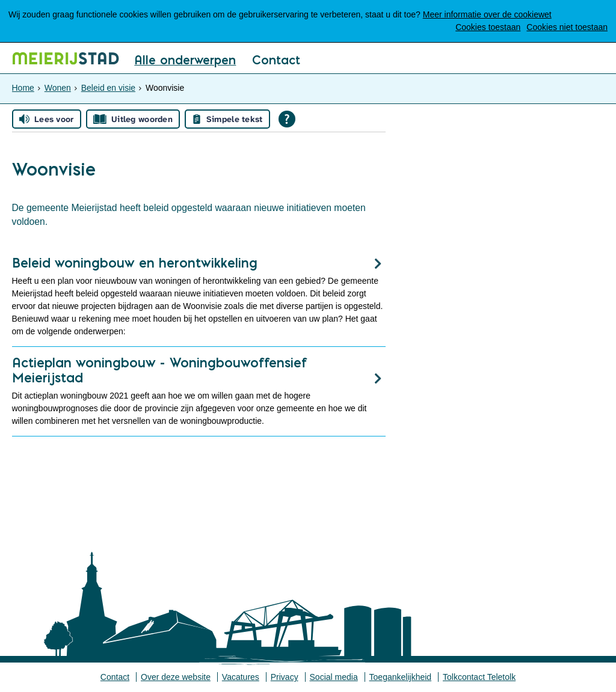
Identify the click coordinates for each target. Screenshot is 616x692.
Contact (276, 61)
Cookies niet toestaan (567, 27)
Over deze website (176, 677)
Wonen (58, 88)
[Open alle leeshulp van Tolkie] (287, 119)
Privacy (285, 677)
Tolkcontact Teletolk (479, 677)
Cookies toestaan (488, 27)
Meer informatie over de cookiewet (487, 14)
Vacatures (241, 677)
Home (23, 88)
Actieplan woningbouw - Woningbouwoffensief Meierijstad (160, 370)
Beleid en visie (108, 88)
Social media (334, 677)
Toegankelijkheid (401, 677)
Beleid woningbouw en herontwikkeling (135, 263)
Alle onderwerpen (185, 61)
